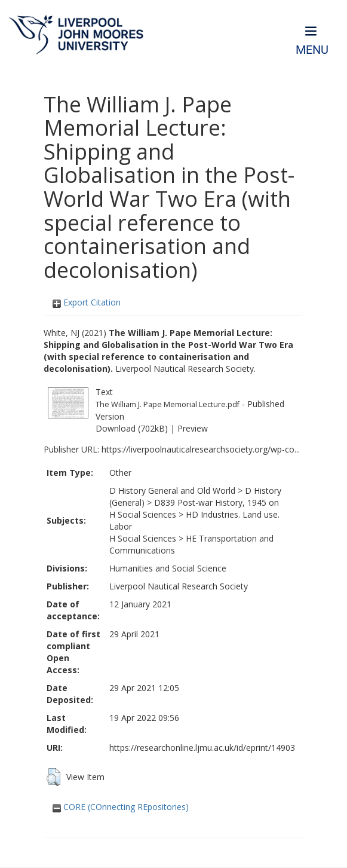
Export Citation (87, 302)
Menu (312, 50)
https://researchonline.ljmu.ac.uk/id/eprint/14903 (202, 748)
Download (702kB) (132, 428)
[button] (53, 777)
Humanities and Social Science (168, 568)
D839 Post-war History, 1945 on (217, 502)
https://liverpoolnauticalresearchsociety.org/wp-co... (201, 449)
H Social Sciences (143, 514)
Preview (193, 428)
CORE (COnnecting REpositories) (121, 807)
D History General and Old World (172, 490)
